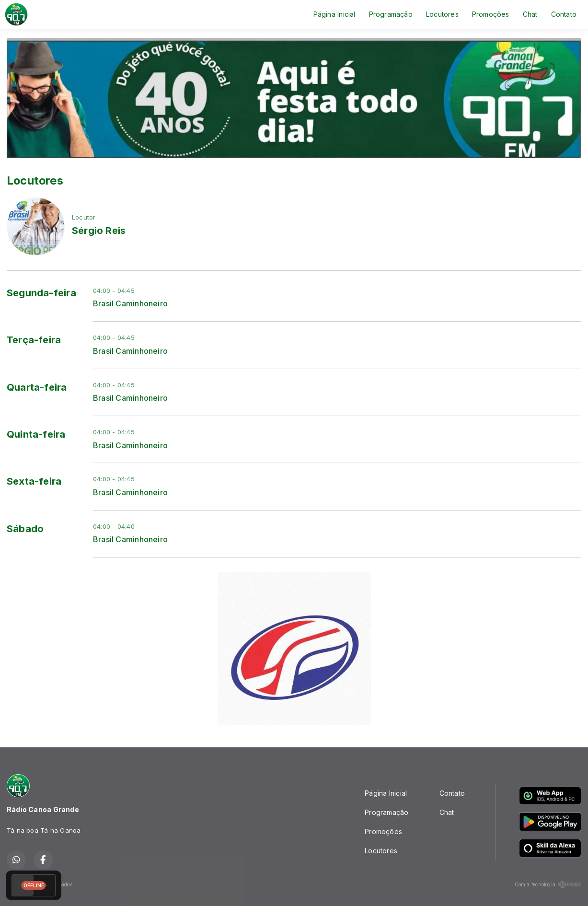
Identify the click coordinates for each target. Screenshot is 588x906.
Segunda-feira (41, 293)
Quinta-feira (36, 434)
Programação (391, 14)
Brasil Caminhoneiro (130, 304)
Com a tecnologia (548, 884)
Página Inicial (334, 14)
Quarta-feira (37, 387)
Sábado (25, 529)
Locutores (442, 14)
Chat (530, 14)
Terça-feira (34, 340)
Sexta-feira (34, 481)
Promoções (491, 14)
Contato (564, 14)
